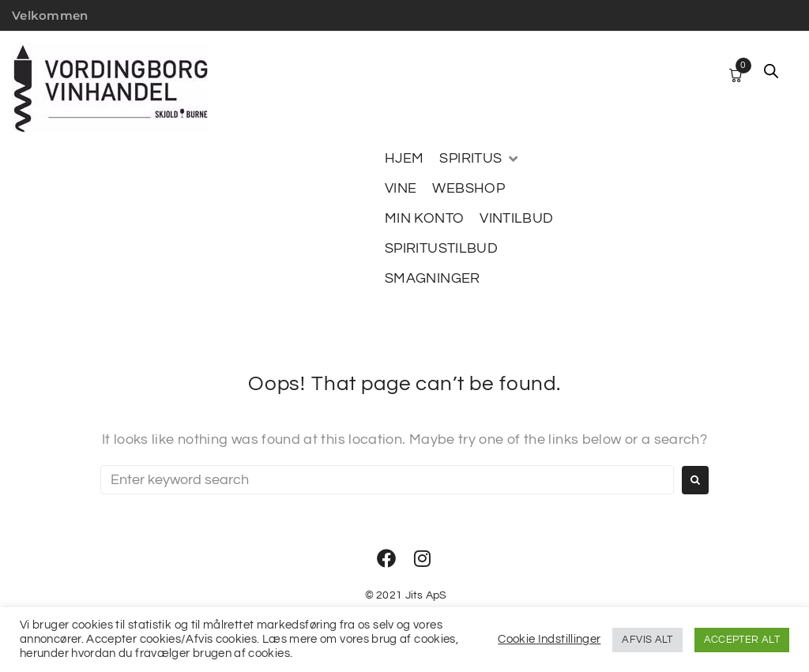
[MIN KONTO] (424, 219)
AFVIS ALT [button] (647, 640)
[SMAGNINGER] (433, 279)
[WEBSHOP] (468, 189)
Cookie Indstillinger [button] (549, 639)
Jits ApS (426, 595)
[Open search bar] (771, 71)
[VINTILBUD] (516, 219)
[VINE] (401, 189)
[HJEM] (404, 159)
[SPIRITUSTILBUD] (441, 249)
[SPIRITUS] (480, 159)
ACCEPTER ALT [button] (742, 640)
